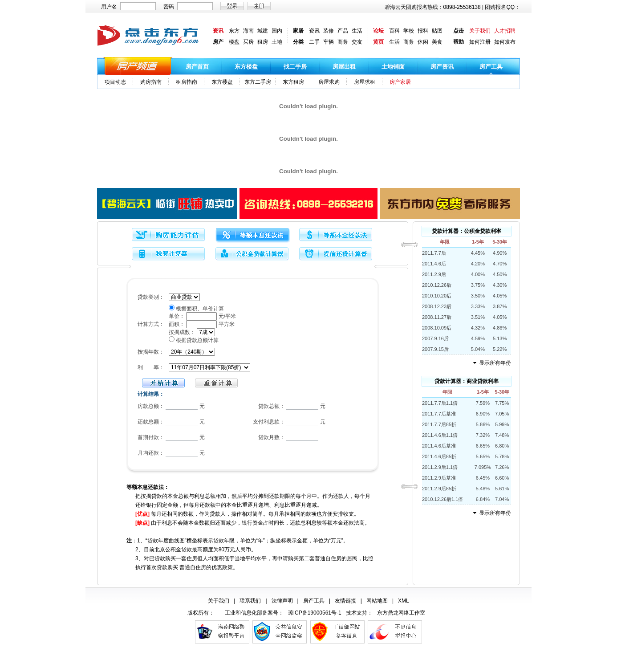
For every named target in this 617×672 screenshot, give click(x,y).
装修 (329, 31)
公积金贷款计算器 (253, 255)
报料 (423, 31)
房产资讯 (442, 67)
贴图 (437, 31)
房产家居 (400, 82)
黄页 (378, 42)
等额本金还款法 (337, 235)
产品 (343, 31)
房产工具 (491, 67)
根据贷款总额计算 (197, 340)
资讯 (218, 31)
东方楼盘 (246, 67)
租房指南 (187, 82)
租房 (263, 42)
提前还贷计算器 (337, 255)
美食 (437, 42)
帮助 (459, 42)
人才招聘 (505, 31)
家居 (298, 31)
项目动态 (115, 82)
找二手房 (295, 67)
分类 (298, 42)
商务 (343, 42)
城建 (263, 31)
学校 (409, 31)
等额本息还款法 (253, 235)
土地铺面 (393, 67)
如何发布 (505, 42)
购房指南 (151, 82)
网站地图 (377, 601)
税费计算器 (169, 255)
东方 (234, 31)
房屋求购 (329, 82)
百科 (394, 31)
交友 (357, 42)
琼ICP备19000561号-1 (315, 613)
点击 (459, 31)
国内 (277, 31)
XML (404, 601)
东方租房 (293, 82)
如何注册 (480, 42)
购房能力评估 (169, 235)
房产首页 (197, 67)
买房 (248, 42)
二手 (314, 42)
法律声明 (282, 601)
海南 (248, 31)
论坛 (378, 31)
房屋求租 (365, 82)
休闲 (423, 42)
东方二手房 (258, 82)
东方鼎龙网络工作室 (401, 613)
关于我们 (480, 31)
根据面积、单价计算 (200, 309)
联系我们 (250, 601)
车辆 (329, 42)
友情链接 (345, 601)
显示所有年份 (495, 363)
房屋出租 (344, 67)
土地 (277, 42)
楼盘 (234, 42)
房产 (218, 42)
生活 (357, 31)
